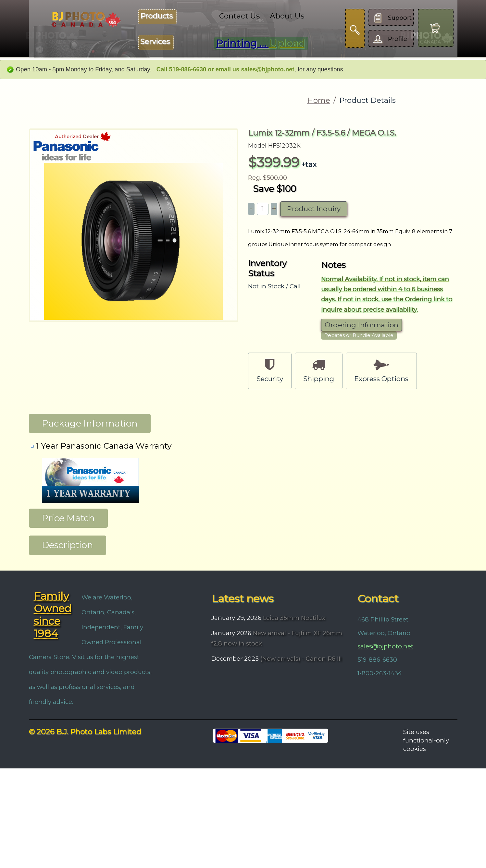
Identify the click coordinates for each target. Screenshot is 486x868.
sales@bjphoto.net (385, 646)
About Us (287, 16)
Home (319, 100)
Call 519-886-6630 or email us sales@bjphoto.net (225, 69)
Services (155, 42)
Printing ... (260, 43)
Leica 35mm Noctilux (293, 618)
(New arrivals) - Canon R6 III (300, 659)
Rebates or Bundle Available (359, 335)
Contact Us (239, 16)
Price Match (68, 518)
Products (156, 16)
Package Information (90, 423)
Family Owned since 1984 (53, 615)
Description (68, 545)
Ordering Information (361, 325)
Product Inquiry (314, 209)
